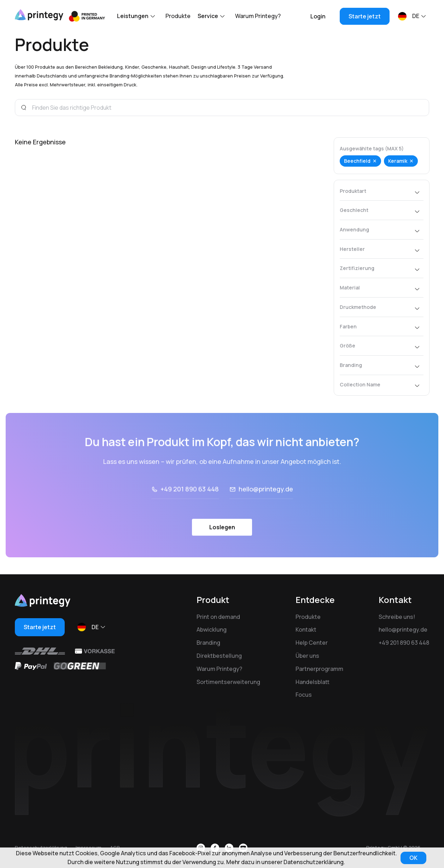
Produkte (178, 16)
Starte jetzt (365, 16)
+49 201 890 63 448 (404, 643)
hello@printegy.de (403, 630)
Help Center (312, 643)
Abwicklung (212, 630)
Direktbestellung (219, 656)
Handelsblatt (312, 682)
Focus (304, 695)
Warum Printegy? (258, 16)
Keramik (398, 161)
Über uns (307, 656)
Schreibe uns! (397, 617)
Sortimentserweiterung (228, 682)
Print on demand (218, 617)
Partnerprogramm (319, 669)
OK (413, 858)
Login (318, 16)
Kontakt (306, 630)
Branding (208, 643)
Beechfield (357, 161)
